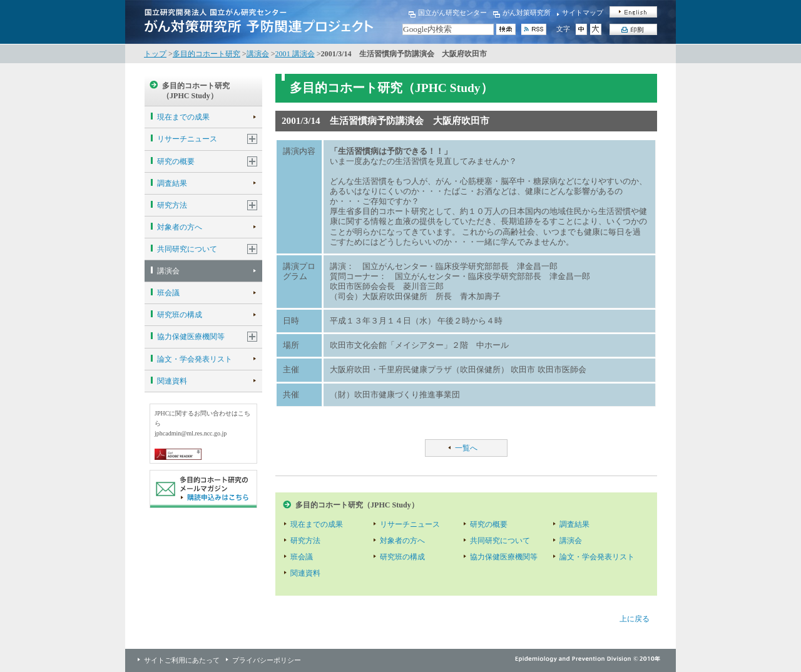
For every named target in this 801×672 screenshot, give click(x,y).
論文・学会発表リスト (195, 359)
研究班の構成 (180, 315)
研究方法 (172, 205)
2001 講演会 (295, 54)
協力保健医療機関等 (191, 337)
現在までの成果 (183, 117)
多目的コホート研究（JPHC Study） (196, 91)
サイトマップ (583, 13)
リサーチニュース (187, 139)
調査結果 (172, 183)
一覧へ (466, 448)
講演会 (258, 54)
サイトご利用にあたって (182, 660)
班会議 (168, 293)
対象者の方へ (180, 227)
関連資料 (172, 381)
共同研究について (187, 249)
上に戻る (635, 619)
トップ (155, 54)
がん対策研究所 (527, 13)
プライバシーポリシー (267, 660)
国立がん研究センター (452, 13)
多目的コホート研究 (207, 54)
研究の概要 (176, 161)
